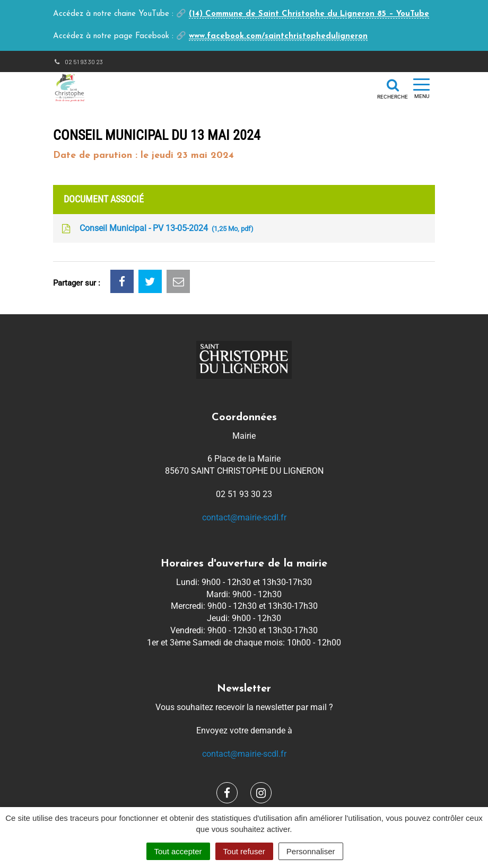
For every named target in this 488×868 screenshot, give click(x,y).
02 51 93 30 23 (78, 61)
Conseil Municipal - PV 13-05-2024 (157, 229)
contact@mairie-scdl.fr (244, 517)
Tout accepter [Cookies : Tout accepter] (178, 851)
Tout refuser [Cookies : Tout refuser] (244, 851)
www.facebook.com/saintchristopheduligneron (278, 36)
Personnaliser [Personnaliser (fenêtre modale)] (311, 851)
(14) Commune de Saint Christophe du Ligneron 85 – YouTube (309, 14)
